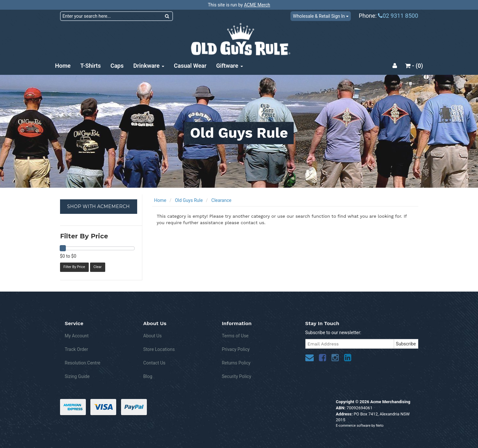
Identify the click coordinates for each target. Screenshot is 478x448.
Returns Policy (236, 363)
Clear (98, 267)
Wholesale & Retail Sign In (321, 16)
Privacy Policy (236, 349)
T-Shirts (91, 66)
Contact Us (154, 363)
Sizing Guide (77, 376)
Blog (148, 376)
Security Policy (236, 376)
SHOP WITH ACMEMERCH (98, 206)
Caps (117, 66)
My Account (77, 336)
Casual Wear (190, 66)
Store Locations (159, 349)
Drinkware (149, 66)
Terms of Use (235, 336)
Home (63, 66)
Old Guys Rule (189, 200)
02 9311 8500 (398, 16)
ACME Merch (257, 5)
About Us (153, 336)
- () (414, 66)
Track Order (76, 349)
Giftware (230, 66)
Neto (380, 426)
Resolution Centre (83, 363)
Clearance (221, 200)
